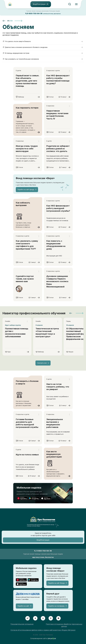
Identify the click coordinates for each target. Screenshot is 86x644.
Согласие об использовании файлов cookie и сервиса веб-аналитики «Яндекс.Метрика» (43, 630)
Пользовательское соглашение (22, 624)
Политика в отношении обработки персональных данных (64, 625)
